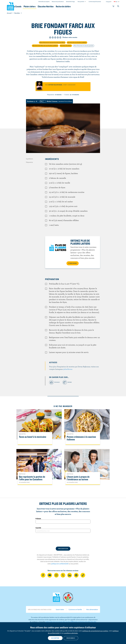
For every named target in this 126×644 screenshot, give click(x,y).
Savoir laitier (60, 609)
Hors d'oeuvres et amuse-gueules (84, 46)
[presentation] (63, 540)
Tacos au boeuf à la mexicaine (33, 437)
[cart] (113, 7)
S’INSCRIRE (73, 263)
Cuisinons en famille (75, 609)
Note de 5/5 (60, 37)
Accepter (55, 638)
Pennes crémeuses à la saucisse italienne (81, 438)
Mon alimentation (92, 609)
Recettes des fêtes (66, 46)
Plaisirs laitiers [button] (44, 6)
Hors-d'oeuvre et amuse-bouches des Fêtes (52, 42)
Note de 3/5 (55, 37)
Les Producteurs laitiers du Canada (10, 6)
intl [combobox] (116, 2)
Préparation (29, 162)
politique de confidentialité (60, 564)
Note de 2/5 (53, 37)
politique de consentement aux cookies (95, 631)
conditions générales (71, 633)
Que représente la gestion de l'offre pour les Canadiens (32, 478)
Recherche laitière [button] (83, 6)
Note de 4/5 (58, 37)
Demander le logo (70, 2)
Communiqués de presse (95, 2)
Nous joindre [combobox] (81, 2)
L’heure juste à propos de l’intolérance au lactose (78, 478)
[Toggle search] (118, 7)
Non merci (71, 638)
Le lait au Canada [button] (26, 6)
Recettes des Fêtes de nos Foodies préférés (45, 46)
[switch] (56, 101)
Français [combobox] (108, 2)
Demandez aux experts (44, 2)
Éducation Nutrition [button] (63, 6)
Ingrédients (29, 159)
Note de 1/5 (50, 37)
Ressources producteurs (58, 2)
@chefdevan (68, 369)
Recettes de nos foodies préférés (77, 42)
